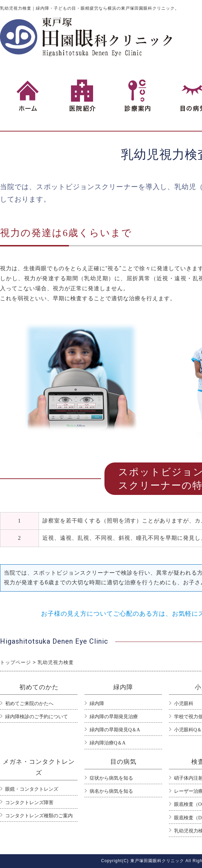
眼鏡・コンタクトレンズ (32, 789)
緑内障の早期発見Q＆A (115, 730)
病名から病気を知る (111, 791)
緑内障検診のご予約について (37, 717)
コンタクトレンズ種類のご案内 (39, 816)
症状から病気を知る (111, 778)
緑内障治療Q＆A (108, 743)
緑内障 (97, 704)
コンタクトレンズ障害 (29, 803)
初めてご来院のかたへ (29, 704)
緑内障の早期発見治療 (114, 717)
